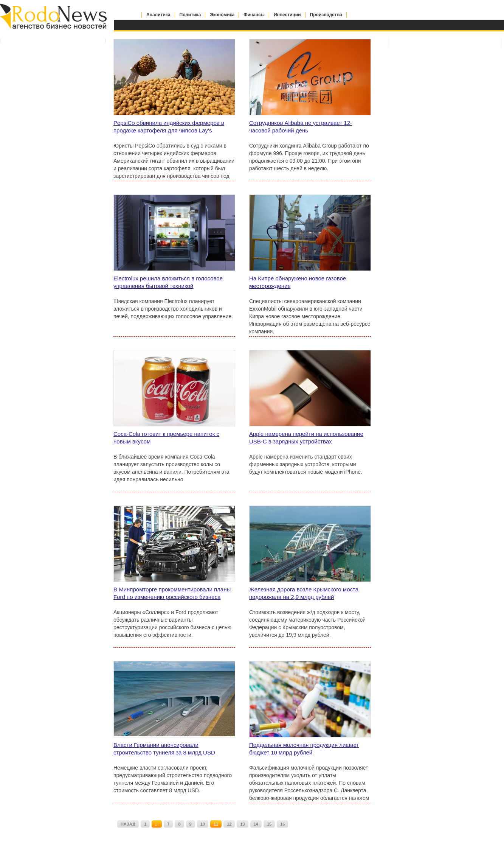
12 (229, 824)
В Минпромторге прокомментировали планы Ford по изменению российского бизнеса (172, 593)
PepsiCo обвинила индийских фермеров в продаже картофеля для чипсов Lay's (169, 127)
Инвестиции (287, 15)
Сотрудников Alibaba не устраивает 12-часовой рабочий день (301, 127)
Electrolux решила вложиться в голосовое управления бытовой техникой (168, 282)
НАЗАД (128, 824)
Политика (190, 15)
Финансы (254, 15)
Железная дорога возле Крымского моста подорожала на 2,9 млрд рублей (304, 593)
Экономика (222, 15)
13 (242, 824)
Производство (326, 15)
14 (256, 824)
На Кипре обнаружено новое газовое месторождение (298, 282)
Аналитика (158, 15)
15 (269, 824)
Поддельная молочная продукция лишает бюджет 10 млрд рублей (304, 749)
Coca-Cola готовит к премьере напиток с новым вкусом (166, 438)
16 (282, 824)
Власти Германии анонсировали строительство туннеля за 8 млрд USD (164, 749)
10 (203, 824)
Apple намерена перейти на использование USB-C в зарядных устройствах (306, 438)
